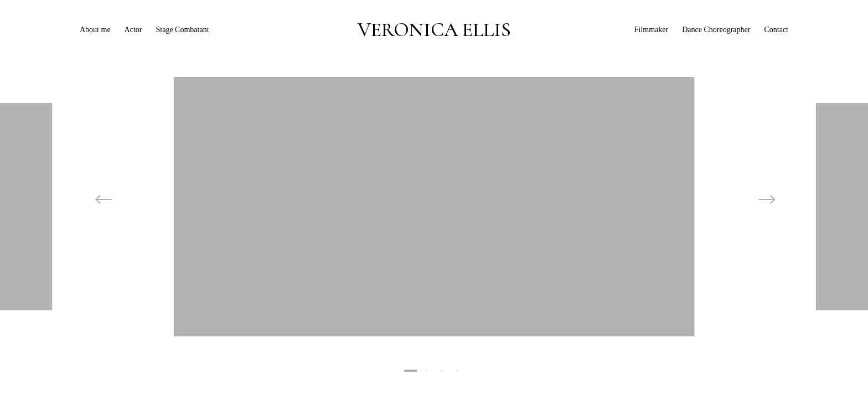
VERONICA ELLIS (434, 30)
